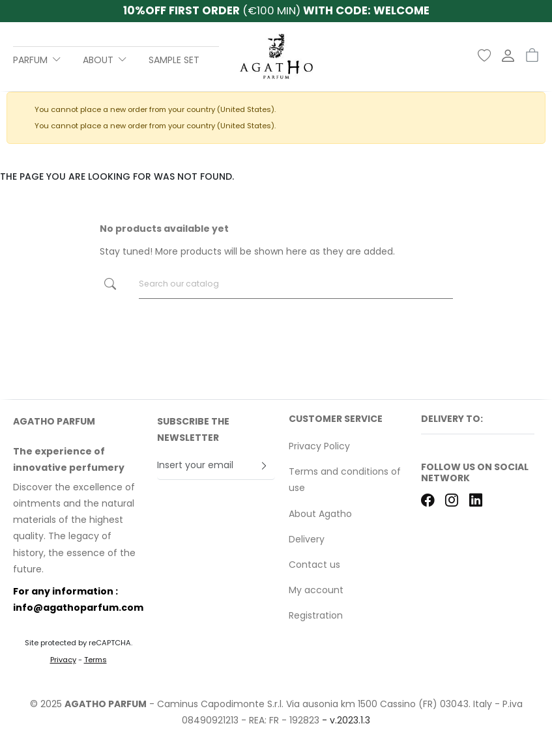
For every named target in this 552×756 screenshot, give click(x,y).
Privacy (63, 660)
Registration (316, 615)
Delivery (307, 539)
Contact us (314, 565)
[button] (478, 424)
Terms (95, 660)
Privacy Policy (319, 446)
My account (316, 590)
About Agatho (320, 514)
